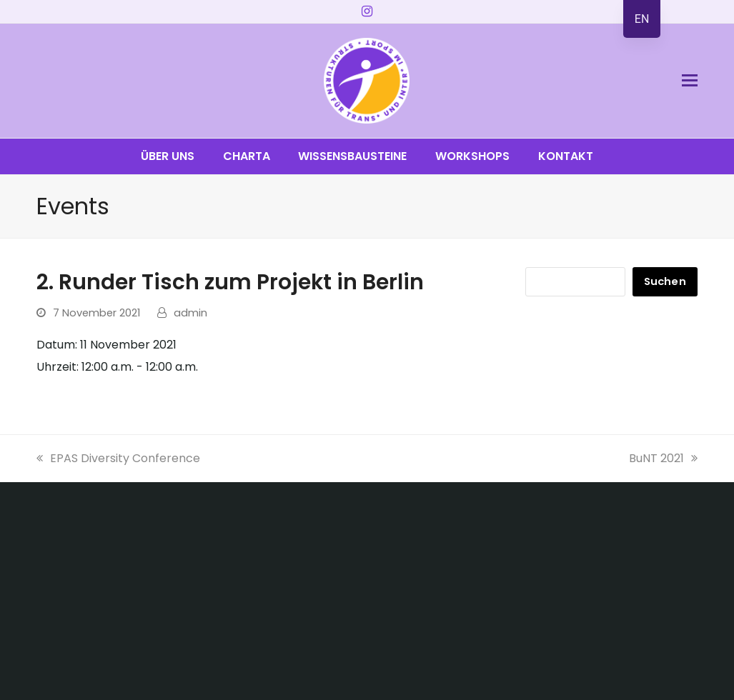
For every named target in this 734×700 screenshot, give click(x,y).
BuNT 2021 (663, 458)
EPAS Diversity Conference (118, 458)
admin (190, 313)
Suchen (665, 281)
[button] (690, 81)
